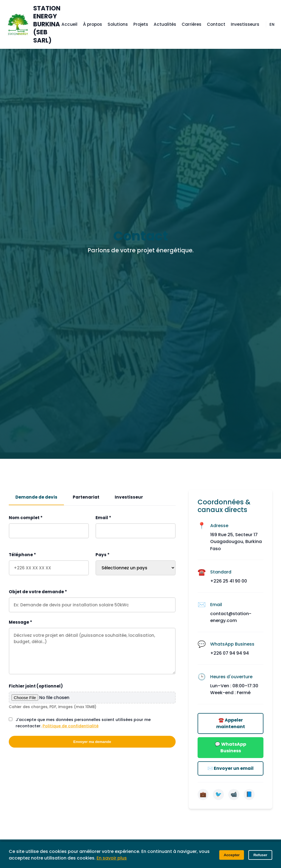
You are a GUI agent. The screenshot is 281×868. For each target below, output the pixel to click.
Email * (103, 518)
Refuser (260, 855)
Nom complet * (26, 518)
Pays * (102, 555)
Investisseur (129, 497)
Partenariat (86, 497)
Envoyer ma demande (92, 742)
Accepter (232, 855)
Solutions (118, 24)
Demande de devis (36, 497)
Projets (141, 24)
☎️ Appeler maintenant (231, 723)
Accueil (69, 24)
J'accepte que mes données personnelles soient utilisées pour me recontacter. (83, 723)
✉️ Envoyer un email (231, 768)
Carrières (192, 24)
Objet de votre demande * (38, 592)
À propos (92, 24)
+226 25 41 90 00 (229, 581)
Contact (216, 24)
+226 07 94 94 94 (230, 653)
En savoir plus (112, 858)
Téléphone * (22, 555)
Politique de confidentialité (71, 726)
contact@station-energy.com (231, 617)
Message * (20, 622)
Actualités (165, 24)
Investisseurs (245, 24)
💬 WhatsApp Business (231, 747)
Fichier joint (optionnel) (36, 686)
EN (272, 24)
